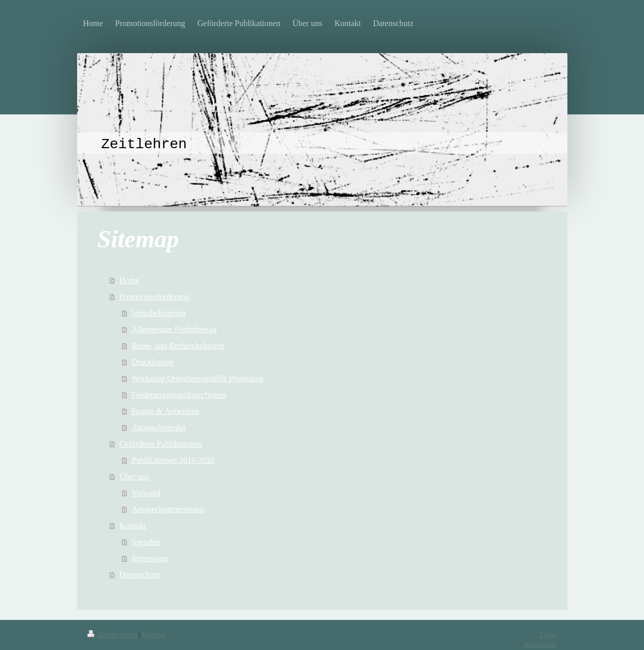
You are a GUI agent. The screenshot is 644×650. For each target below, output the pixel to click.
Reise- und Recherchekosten (178, 346)
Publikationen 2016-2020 (173, 460)
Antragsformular (159, 427)
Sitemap (154, 635)
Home (129, 280)
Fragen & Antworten (165, 411)
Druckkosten (153, 362)
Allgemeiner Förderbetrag (174, 329)
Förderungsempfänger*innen (179, 395)
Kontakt (133, 526)
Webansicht (541, 645)
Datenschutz (140, 575)
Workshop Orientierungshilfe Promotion (198, 378)
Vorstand (146, 493)
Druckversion (113, 635)
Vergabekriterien (159, 313)
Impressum (150, 558)
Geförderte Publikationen (161, 444)
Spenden (146, 542)
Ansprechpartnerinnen (168, 509)
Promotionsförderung (154, 297)
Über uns (134, 477)
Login (548, 635)
